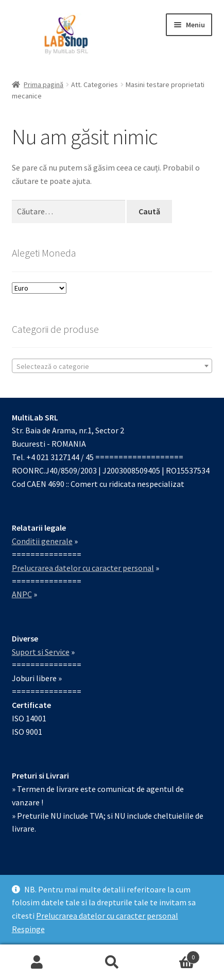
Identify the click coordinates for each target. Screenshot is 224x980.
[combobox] (112, 366)
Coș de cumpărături (175, 955)
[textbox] (112, 366)
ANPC (22, 594)
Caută (112, 962)
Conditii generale (42, 541)
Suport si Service (41, 652)
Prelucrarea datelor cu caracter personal (107, 916)
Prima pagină (44, 85)
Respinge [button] (28, 929)
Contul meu (37, 962)
